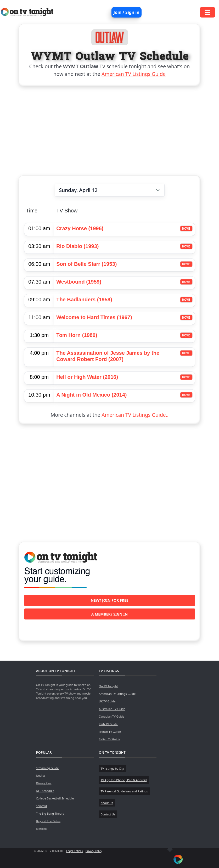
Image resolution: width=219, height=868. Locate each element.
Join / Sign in (127, 12)
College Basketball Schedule (55, 798)
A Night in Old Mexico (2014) (91, 395)
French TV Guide (110, 732)
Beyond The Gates (48, 821)
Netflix (41, 776)
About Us (107, 803)
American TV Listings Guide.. (135, 415)
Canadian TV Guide (112, 716)
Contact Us (108, 814)
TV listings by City (112, 768)
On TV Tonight (108, 686)
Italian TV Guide (110, 739)
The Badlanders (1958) (84, 300)
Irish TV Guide (108, 724)
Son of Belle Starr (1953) (86, 264)
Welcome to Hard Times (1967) (94, 317)
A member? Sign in (110, 614)
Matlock (41, 829)
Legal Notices (74, 851)
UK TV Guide (107, 701)
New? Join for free (110, 600)
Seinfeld (41, 806)
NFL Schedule (45, 791)
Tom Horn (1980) (77, 335)
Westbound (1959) (79, 282)
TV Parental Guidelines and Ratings (124, 791)
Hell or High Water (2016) (87, 377)
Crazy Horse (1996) (80, 228)
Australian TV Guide (112, 709)
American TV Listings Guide (134, 74)
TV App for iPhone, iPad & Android (124, 780)
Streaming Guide (47, 768)
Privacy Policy (94, 851)
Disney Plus (44, 783)
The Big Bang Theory (50, 813)
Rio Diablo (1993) (77, 246)
